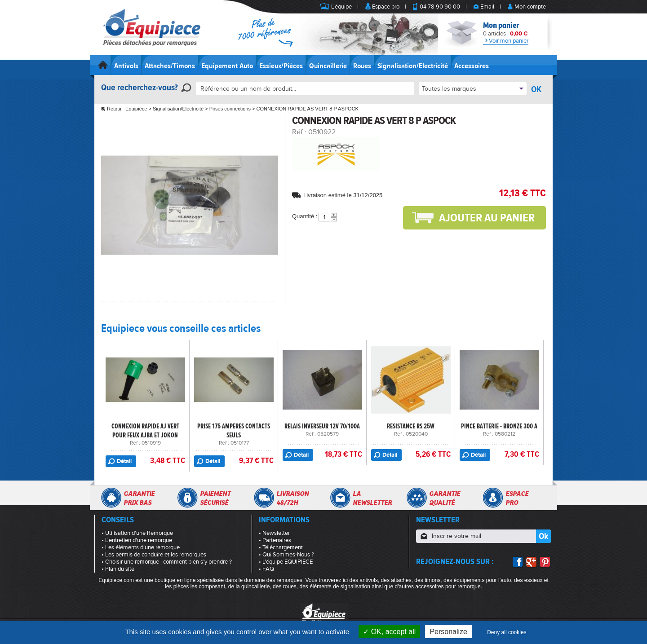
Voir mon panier (506, 41)
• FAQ (266, 569)
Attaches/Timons (170, 66)
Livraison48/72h (292, 498)
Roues (362, 66)
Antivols (126, 66)
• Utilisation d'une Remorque (137, 533)
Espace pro (386, 7)
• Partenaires (275, 540)
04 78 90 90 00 (440, 7)
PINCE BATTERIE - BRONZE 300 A (499, 426)
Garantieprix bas (139, 498)
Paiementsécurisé (215, 498)
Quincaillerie (328, 66)
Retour (114, 109)
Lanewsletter (372, 498)
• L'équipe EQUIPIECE (286, 562)
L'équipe (341, 7)
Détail (124, 461)
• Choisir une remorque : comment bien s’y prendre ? (167, 562)
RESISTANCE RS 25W (411, 426)
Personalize (448, 632)
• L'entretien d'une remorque (137, 540)
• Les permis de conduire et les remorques (154, 555)
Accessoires (472, 66)
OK (536, 89)
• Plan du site (118, 569)
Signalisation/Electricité (413, 66)
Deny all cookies (507, 632)
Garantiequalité (445, 498)
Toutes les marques (449, 89)
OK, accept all (389, 632)
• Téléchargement (281, 547)
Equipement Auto (227, 66)
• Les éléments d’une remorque (141, 547)
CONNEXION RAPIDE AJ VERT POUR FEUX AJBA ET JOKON (145, 431)
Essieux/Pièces (281, 66)
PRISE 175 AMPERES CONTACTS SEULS (234, 431)
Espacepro (517, 498)
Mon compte (530, 7)
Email (487, 7)
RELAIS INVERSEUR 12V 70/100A (322, 426)
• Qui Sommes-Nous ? (286, 555)
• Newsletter (274, 533)
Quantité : (305, 216)
